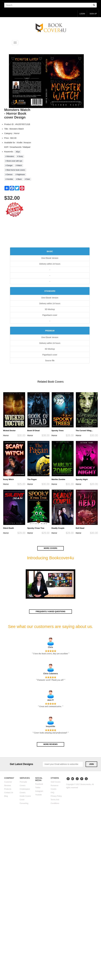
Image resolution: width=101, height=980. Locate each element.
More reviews (51, 745)
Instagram (39, 792)
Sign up (93, 14)
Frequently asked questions (51, 612)
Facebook (39, 785)
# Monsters (10, 156)
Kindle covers (25, 797)
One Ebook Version (50, 258)
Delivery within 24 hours (50, 264)
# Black (19, 179)
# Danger (9, 165)
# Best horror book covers (15, 170)
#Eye (18, 152)
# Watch (19, 165)
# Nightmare (20, 175)
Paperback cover (50, 315)
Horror (6, 435)
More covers (51, 548)
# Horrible (9, 179)
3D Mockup (50, 309)
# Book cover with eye (14, 161)
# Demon (9, 175)
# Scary (20, 156)
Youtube (38, 795)
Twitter (38, 788)
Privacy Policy (56, 797)
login (81, 14)
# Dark (27, 179)
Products (8, 789)
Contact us (9, 793)
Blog (6, 797)
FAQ (52, 793)
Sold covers (56, 782)
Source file (50, 361)
